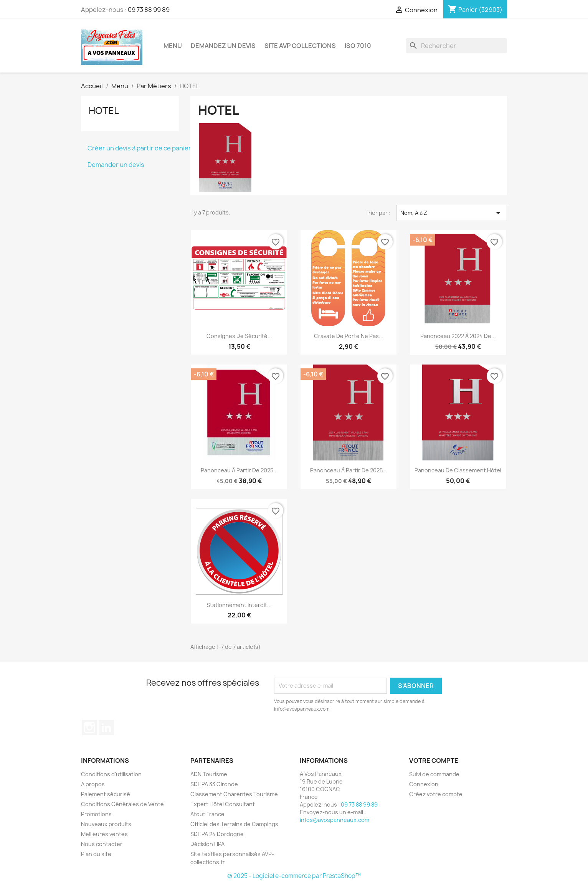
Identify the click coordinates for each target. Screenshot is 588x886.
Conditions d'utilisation (111, 774)
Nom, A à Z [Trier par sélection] (452, 213)
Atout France (207, 814)
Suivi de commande (434, 774)
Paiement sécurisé (106, 794)
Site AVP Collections (300, 46)
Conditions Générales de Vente (122, 804)
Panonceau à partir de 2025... (239, 470)
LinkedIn (106, 728)
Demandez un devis (223, 46)
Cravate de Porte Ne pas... (349, 336)
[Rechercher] (456, 46)
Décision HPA (207, 844)
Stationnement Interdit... (239, 605)
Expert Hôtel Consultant (223, 804)
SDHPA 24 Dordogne (217, 834)
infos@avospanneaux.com (334, 820)
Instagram (89, 728)
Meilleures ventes (104, 834)
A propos (93, 784)
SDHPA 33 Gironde (214, 784)
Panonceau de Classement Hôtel (458, 470)
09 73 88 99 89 (149, 10)
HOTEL (104, 111)
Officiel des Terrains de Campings (234, 824)
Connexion (424, 784)
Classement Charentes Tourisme (234, 794)
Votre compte (434, 761)
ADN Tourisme (209, 774)
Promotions (96, 814)
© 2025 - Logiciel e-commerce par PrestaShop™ (294, 876)
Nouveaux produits (106, 824)
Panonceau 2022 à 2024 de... (458, 336)
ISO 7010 (358, 46)
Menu (173, 46)
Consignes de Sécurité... (239, 336)
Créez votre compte (436, 794)
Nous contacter (102, 844)
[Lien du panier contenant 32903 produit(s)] (475, 10)
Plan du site (96, 854)
